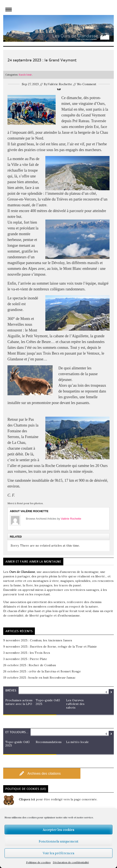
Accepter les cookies (58, 830)
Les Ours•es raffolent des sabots (75, 704)
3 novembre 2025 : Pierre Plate (25, 659)
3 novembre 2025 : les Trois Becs (27, 653)
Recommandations (49, 742)
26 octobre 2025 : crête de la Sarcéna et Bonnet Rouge (42, 671)
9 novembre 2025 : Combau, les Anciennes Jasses (38, 640)
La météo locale (77, 742)
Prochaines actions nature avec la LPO (19, 702)
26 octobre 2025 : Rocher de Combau (30, 665)
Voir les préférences (58, 853)
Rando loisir (25, 75)
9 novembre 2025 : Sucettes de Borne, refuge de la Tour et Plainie (50, 647)
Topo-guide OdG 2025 (48, 702)
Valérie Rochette (71, 519)
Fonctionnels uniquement (59, 841)
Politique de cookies (38, 862)
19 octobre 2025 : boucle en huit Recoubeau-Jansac (39, 678)
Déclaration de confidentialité (71, 862)
